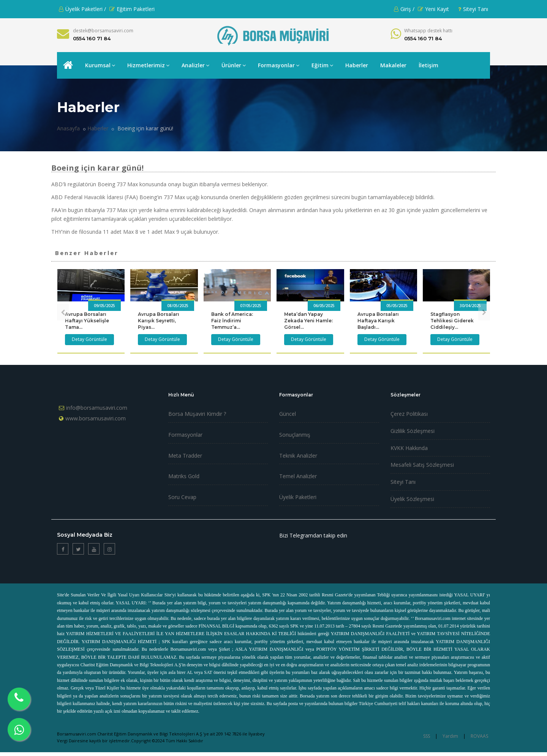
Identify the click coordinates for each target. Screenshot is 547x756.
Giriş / (404, 9)
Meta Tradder (185, 456)
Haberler (357, 65)
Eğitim (322, 65)
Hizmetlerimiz (148, 65)
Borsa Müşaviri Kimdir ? (197, 414)
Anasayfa (68, 128)
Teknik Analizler (298, 456)
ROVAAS (479, 736)
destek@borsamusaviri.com (103, 31)
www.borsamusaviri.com (96, 418)
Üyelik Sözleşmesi (412, 499)
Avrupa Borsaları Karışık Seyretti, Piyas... (159, 321)
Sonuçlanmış (295, 435)
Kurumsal (100, 65)
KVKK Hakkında (409, 448)
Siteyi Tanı (473, 9)
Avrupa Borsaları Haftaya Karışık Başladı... (378, 321)
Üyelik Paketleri (298, 497)
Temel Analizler (298, 476)
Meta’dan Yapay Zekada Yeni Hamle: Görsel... (308, 321)
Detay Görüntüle (89, 339)
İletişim (428, 65)
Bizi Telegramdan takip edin (313, 535)
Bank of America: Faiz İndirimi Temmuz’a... (232, 321)
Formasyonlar (279, 65)
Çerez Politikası (409, 414)
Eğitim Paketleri (132, 9)
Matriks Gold (184, 476)
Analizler (195, 65)
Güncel (288, 414)
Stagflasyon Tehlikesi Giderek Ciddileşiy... (452, 321)
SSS (427, 736)
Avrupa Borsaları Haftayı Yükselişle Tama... (87, 321)
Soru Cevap (182, 497)
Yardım (450, 736)
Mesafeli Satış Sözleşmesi (422, 465)
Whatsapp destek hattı (428, 31)
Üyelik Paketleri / (82, 9)
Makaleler (393, 65)
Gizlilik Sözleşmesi (413, 431)
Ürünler (234, 65)
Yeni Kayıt (433, 9)
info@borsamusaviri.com (97, 408)
